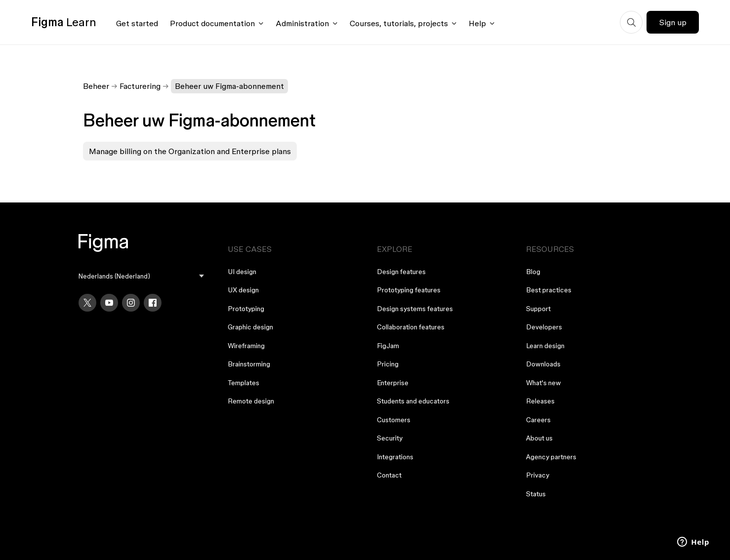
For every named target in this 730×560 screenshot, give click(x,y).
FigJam (388, 346)
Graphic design (250, 327)
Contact (389, 475)
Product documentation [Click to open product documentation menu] (212, 23)
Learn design (545, 346)
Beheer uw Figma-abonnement (229, 86)
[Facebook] (153, 303)
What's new (544, 383)
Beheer (96, 86)
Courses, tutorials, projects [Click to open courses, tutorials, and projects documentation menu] (399, 23)
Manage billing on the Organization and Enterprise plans (190, 151)
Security (390, 438)
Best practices (549, 290)
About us (539, 438)
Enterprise (393, 383)
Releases (540, 401)
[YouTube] (109, 303)
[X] (87, 303)
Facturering (140, 86)
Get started (137, 23)
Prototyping (246, 309)
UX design (243, 290)
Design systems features (415, 309)
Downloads (543, 364)
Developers (544, 327)
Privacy (538, 475)
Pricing (388, 364)
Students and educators (413, 401)
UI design (242, 272)
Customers (394, 420)
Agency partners (551, 457)
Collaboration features (411, 327)
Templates (243, 383)
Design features (401, 272)
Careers (538, 420)
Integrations (395, 457)
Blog (533, 272)
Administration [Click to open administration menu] (302, 23)
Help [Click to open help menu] (477, 23)
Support (538, 309)
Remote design (251, 401)
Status (536, 494)
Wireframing (246, 346)
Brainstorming (249, 364)
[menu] (141, 276)
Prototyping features (409, 290)
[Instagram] (131, 303)
